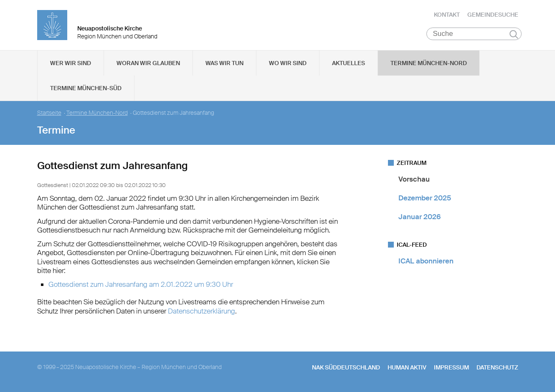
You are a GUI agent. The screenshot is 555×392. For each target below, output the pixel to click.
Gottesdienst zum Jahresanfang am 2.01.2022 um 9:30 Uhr (141, 284)
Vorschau (414, 179)
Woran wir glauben (148, 63)
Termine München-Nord (429, 63)
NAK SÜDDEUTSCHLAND (346, 367)
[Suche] (474, 34)
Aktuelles (348, 63)
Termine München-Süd (86, 88)
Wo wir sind (288, 63)
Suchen (514, 34)
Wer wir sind (71, 63)
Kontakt (447, 15)
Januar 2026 (419, 217)
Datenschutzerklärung (201, 311)
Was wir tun (224, 63)
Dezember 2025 (425, 198)
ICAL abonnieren (426, 261)
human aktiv (407, 367)
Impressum (451, 367)
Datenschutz (497, 367)
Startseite (49, 113)
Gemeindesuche (493, 15)
